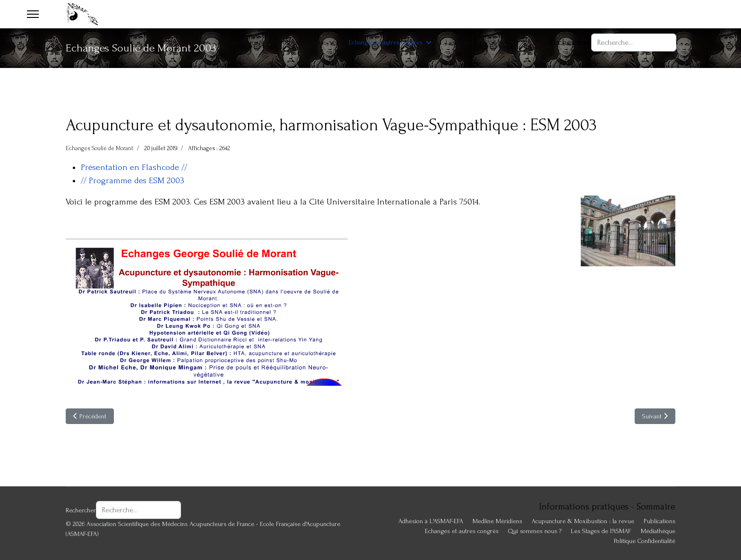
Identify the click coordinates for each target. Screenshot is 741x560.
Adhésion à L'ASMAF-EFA (91, 42)
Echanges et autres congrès (386, 42)
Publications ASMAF (173, 42)
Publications (659, 521)
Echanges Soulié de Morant (99, 148)
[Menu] (33, 14)
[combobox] (634, 42)
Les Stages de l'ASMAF (476, 42)
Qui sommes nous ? (535, 531)
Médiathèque (658, 531)
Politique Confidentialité (645, 541)
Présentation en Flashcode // (134, 167)
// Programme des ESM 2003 (133, 181)
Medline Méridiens (497, 521)
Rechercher (570, 42)
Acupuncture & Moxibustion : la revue (274, 42)
